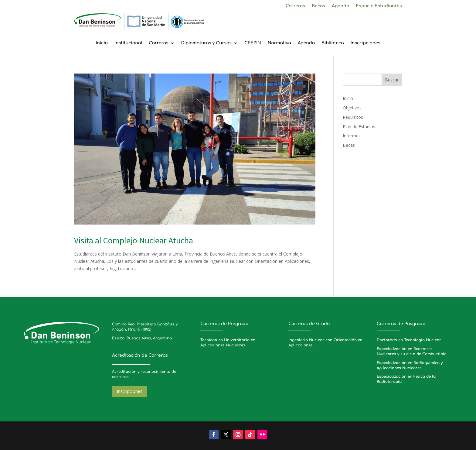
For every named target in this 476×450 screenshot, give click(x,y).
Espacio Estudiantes (379, 6)
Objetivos (352, 108)
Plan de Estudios (359, 127)
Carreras (295, 6)
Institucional (128, 43)
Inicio (102, 43)
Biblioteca (333, 43)
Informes (352, 136)
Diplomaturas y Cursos (206, 43)
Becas (318, 6)
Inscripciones (365, 43)
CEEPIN (253, 43)
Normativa (279, 43)
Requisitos (353, 117)
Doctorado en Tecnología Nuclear (409, 340)
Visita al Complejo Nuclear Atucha (134, 240)
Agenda (340, 6)
